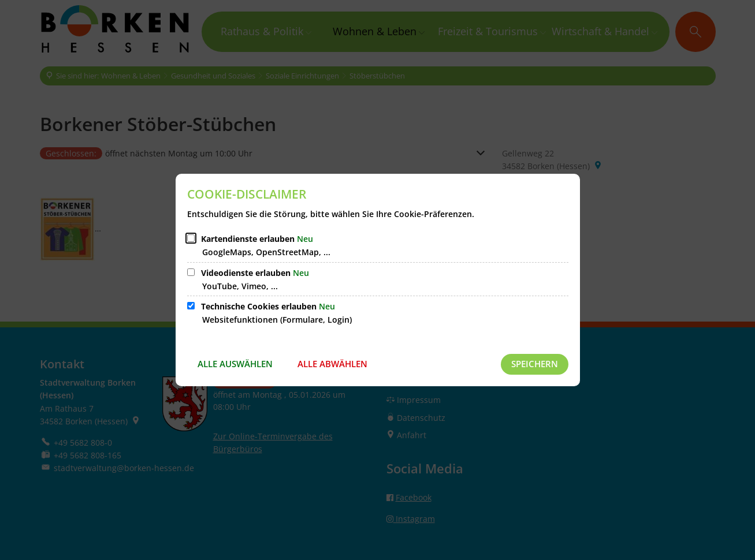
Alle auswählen (235, 364)
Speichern (535, 364)
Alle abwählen (332, 364)
